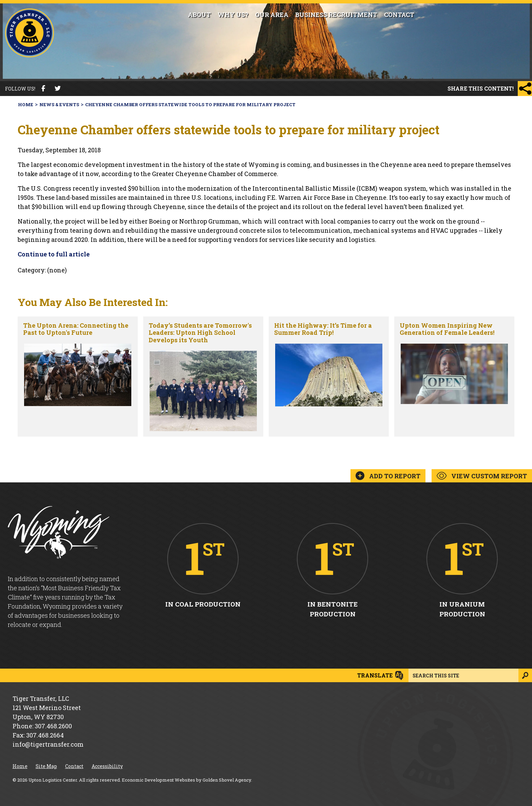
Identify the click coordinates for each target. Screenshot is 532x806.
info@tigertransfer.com (48, 744)
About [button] (199, 15)
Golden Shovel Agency (227, 780)
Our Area (272, 15)
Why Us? (233, 15)
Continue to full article (54, 254)
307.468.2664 (45, 735)
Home (20, 766)
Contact (399, 15)
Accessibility (107, 766)
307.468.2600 (53, 726)
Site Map (46, 766)
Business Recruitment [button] (336, 15)
